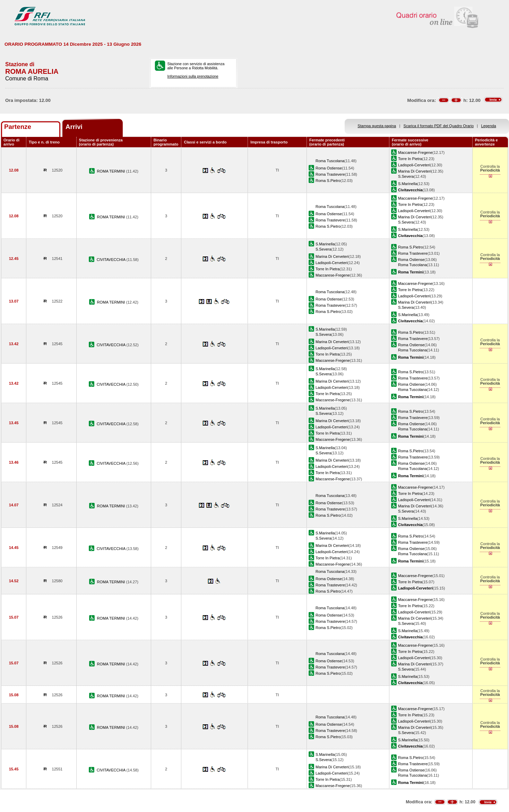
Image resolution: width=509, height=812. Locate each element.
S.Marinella (408, 184)
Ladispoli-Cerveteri (414, 165)
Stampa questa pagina (377, 126)
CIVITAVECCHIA (112, 260)
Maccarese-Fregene (415, 152)
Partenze (18, 127)
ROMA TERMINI (112, 171)
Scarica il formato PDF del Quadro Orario (439, 126)
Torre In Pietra (410, 159)
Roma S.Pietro (328, 181)
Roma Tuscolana (330, 161)
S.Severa (406, 176)
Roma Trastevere (330, 174)
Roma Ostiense (329, 168)
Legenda (489, 126)
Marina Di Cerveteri (415, 171)
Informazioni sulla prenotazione (193, 76)
